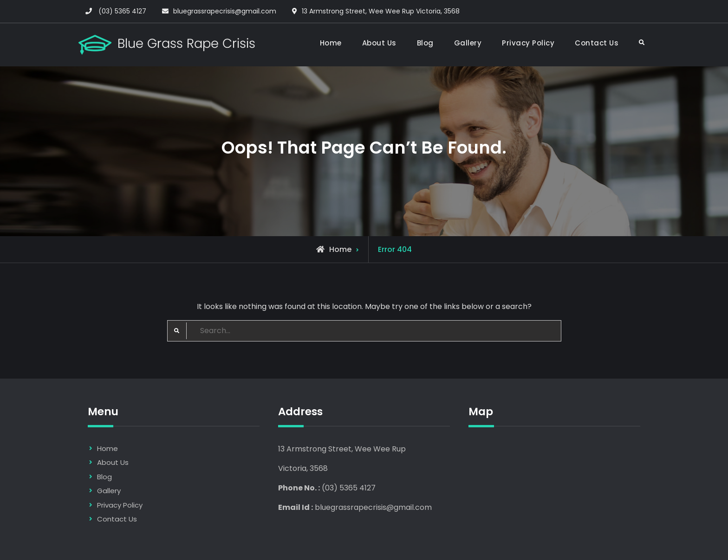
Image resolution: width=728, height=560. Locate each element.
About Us (379, 43)
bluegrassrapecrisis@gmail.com (225, 11)
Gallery (468, 43)
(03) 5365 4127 (122, 11)
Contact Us (597, 43)
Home (331, 43)
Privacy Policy (528, 43)
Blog (425, 43)
